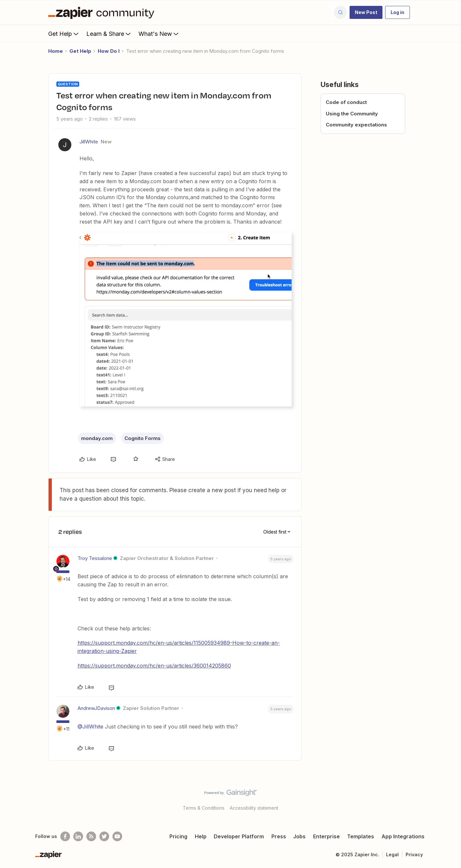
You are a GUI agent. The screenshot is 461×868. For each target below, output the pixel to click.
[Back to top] (448, 798)
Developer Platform (239, 836)
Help (201, 836)
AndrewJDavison (96, 708)
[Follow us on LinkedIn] (78, 836)
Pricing (178, 836)
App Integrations (403, 836)
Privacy (414, 854)
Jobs (299, 836)
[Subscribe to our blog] (91, 836)
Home (56, 51)
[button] (366, 12)
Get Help (64, 34)
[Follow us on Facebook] (65, 836)
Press (279, 836)
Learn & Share (109, 34)
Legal (392, 854)
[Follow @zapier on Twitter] (104, 836)
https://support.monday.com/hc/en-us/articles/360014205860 (154, 666)
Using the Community (352, 114)
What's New (159, 34)
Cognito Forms (143, 438)
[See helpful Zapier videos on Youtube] (117, 836)
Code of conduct (346, 102)
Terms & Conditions (204, 808)
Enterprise (326, 836)
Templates (360, 836)
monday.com (97, 438)
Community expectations (356, 125)
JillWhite (89, 142)
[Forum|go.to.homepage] (103, 12)
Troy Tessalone (95, 558)
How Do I (109, 51)
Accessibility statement (254, 808)
